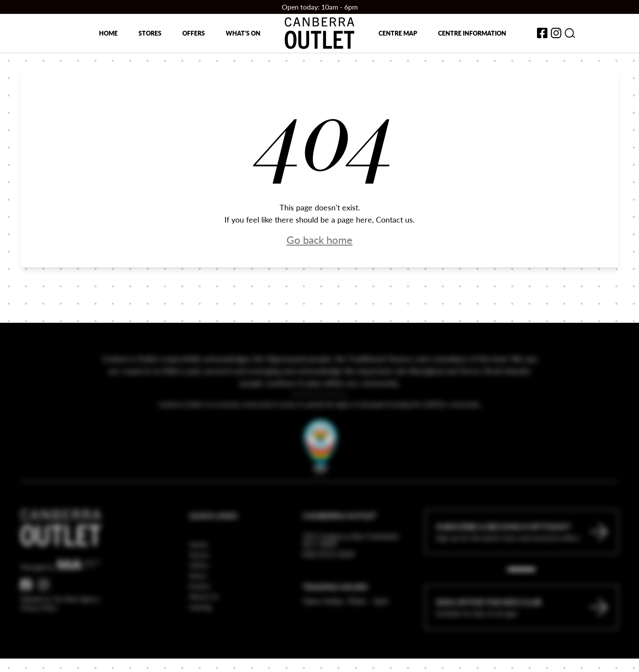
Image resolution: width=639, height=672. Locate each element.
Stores (150, 33)
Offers (194, 33)
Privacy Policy (39, 630)
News (198, 598)
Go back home (319, 239)
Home (108, 33)
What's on (243, 33)
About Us (204, 619)
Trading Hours (335, 609)
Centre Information (472, 33)
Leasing (200, 629)
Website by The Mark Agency (60, 622)
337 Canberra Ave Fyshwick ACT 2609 (351, 563)
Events (199, 608)
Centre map (398, 33)
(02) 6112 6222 (329, 576)
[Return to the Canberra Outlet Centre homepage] (319, 33)
